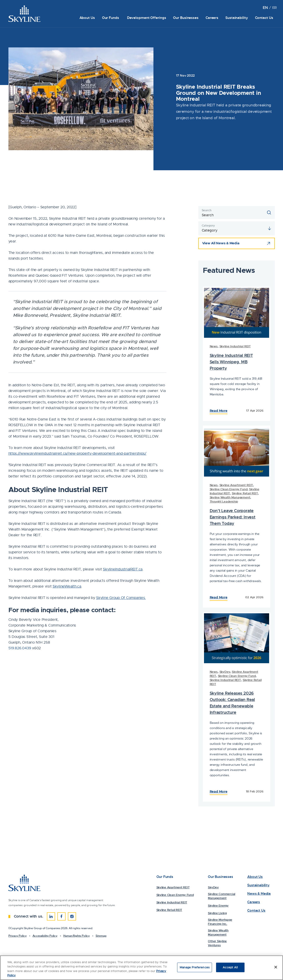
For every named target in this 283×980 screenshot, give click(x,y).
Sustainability (237, 18)
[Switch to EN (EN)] (265, 8)
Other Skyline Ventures (217, 943)
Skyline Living (217, 913)
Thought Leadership (224, 502)
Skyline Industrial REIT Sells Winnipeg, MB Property (231, 362)
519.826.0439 (20, 648)
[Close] (276, 968)
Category (208, 226)
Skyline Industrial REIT (235, 346)
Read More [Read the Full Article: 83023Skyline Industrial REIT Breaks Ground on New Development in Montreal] (219, 792)
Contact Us (264, 18)
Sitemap (101, 936)
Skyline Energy (218, 906)
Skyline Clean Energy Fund (229, 489)
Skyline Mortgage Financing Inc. (220, 922)
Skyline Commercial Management (222, 896)
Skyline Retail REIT (245, 493)
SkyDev (225, 672)
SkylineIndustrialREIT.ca (123, 569)
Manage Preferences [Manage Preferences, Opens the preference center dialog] (195, 968)
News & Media (259, 894)
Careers (212, 18)
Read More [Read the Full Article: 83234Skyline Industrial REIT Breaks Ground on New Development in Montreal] (219, 597)
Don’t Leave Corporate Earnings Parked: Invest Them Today (233, 517)
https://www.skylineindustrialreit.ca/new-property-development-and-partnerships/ (77, 454)
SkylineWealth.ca (67, 586)
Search (207, 210)
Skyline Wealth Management (230, 497)
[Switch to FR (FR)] (274, 8)
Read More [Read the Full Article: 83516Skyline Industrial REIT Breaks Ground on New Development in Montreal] (219, 411)
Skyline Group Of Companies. (121, 598)
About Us (87, 18)
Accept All (230, 968)
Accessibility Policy (45, 936)
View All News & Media (221, 243)
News (214, 346)
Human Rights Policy (76, 936)
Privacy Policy (18, 936)
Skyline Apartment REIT (236, 485)
